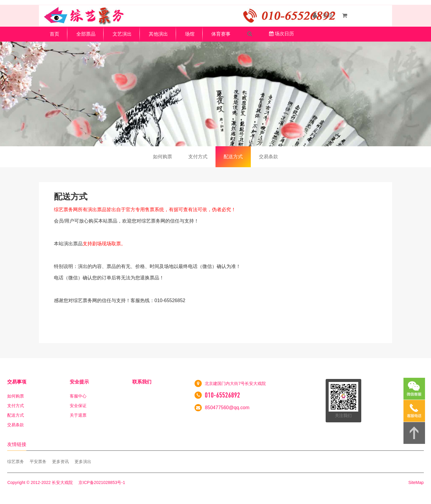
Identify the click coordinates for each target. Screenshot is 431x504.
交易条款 (268, 157)
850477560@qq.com (227, 408)
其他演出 (158, 34)
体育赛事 (221, 34)
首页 (54, 34)
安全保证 (78, 406)
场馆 (190, 34)
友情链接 (17, 444)
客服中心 (78, 396)
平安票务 (38, 462)
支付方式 (198, 157)
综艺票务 (16, 462)
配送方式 (233, 157)
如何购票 (163, 157)
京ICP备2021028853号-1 (102, 482)
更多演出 (83, 462)
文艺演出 (122, 34)
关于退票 (78, 415)
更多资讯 (60, 462)
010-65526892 (222, 395)
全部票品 (86, 34)
